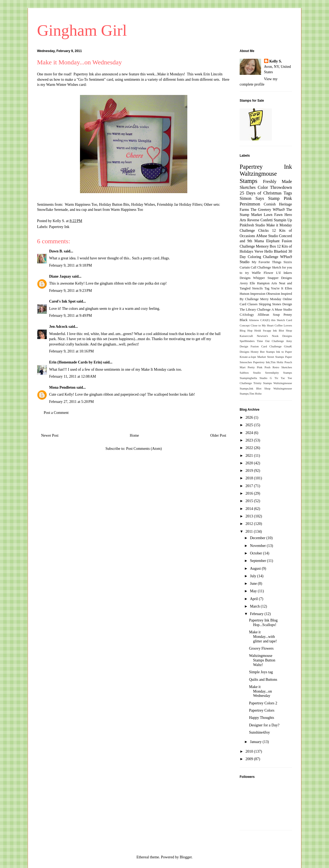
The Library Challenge (255, 310)
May (254, 591)
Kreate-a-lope (248, 357)
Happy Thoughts (262, 718)
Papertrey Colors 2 (263, 703)
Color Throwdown (275, 187)
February (257, 614)
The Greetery (261, 210)
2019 (250, 471)
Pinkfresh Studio (252, 225)
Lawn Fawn (273, 215)
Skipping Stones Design (275, 304)
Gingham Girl (82, 30)
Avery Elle (247, 283)
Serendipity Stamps (279, 373)
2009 (250, 759)
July (253, 576)
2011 (250, 532)
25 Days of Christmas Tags (266, 193)
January (256, 742)
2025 (250, 425)
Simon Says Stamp (260, 198)
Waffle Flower (262, 273)
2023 (250, 440)
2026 (250, 418)
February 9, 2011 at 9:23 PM (71, 291)
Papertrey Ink (59, 227)
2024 (250, 433)
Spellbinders (247, 341)
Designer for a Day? (264, 725)
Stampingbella (248, 378)
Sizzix (288, 262)
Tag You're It (274, 288)
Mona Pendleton (62, 387)
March (255, 606)
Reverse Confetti (260, 220)
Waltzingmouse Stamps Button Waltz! (262, 660)
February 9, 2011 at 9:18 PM (71, 265)
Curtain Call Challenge (255, 267)
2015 (250, 501)
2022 (250, 448)
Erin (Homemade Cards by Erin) (76, 362)
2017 (250, 486)
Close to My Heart (262, 325)
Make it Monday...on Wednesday (260, 691)
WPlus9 (279, 210)
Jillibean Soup (269, 315)
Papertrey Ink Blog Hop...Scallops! (263, 623)
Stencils (257, 288)
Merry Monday (271, 299)
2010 (250, 751)
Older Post (218, 435)
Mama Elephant (267, 241)
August (256, 569)
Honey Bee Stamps (263, 352)
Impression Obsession (265, 294)
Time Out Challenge (270, 341)
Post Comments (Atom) (144, 449)
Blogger (186, 857)
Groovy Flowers (261, 648)
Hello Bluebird (276, 251)
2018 (250, 478)
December (258, 538)
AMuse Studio (267, 236)
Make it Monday (279, 225)
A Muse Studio (282, 310)
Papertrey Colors (262, 710)
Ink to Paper (284, 352)
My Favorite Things (266, 262)
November (258, 546)
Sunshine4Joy (259, 732)
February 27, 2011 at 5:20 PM (72, 402)
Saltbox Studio (250, 373)
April (254, 599)
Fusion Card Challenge (266, 346)
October (256, 553)
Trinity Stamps (263, 383)
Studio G (266, 378)
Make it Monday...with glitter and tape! (263, 637)
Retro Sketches (282, 367)
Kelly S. (276, 61)
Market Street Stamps (271, 357)
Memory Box (266, 246)
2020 (250, 463)
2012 (250, 524)
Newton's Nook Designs (274, 336)
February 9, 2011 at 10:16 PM (72, 351)
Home (134, 435)
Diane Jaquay (60, 276)
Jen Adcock (58, 327)
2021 (250, 456)
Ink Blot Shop (282, 330)
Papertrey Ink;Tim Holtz (268, 362)
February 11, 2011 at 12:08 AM (73, 376)
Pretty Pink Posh (259, 367)
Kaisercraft (246, 336)
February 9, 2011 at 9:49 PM (71, 316)
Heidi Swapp (263, 330)
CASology (247, 315)
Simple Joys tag (261, 672)
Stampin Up (283, 220)
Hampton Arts (267, 283)
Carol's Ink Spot (62, 301)
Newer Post (50, 435)
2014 (250, 509)
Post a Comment (56, 413)
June (254, 584)
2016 (250, 493)
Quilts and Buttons (263, 680)
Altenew (254, 320)
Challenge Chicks (254, 231)
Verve (259, 251)
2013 (250, 516)
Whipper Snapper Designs (273, 278)
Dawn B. (56, 251)
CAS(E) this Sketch (273, 320)
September (258, 561)
